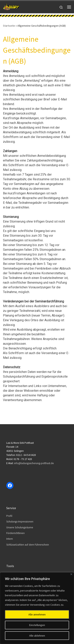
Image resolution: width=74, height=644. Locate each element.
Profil (9, 516)
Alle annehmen (37, 614)
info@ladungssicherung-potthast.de (34, 463)
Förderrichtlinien (15, 533)
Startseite (9, 26)
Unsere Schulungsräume (20, 527)
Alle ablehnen (37, 636)
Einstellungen (37, 625)
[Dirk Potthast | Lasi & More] (11, 6)
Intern (10, 539)
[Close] (71, 574)
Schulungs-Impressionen (20, 522)
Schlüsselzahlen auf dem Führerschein (28, 545)
